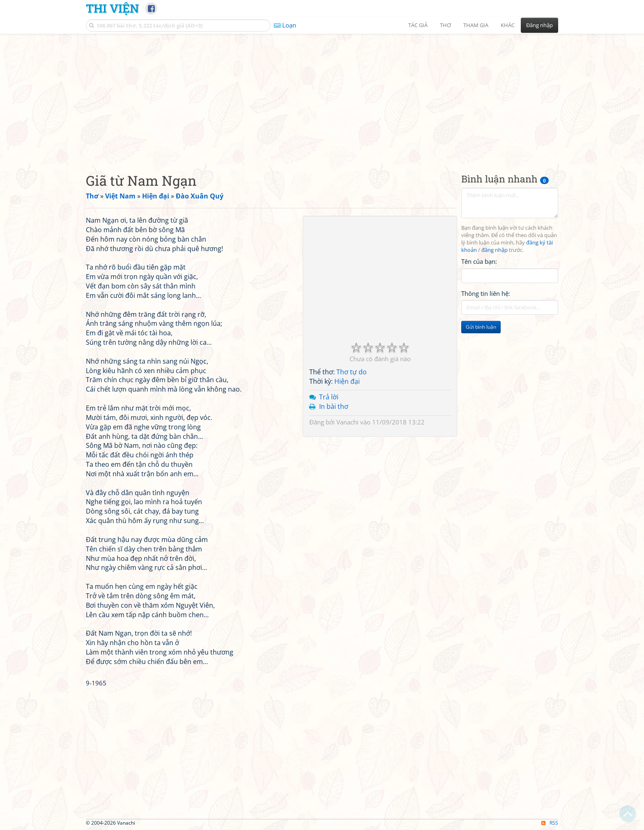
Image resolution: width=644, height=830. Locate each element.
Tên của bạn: (479, 261)
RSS (550, 823)
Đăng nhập (539, 25)
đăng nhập (494, 250)
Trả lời (329, 397)
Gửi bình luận (481, 327)
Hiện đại (347, 381)
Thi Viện (112, 8)
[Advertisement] (322, 97)
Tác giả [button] (418, 25)
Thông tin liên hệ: (486, 293)
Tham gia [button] (476, 25)
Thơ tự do (352, 372)
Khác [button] (508, 25)
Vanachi (347, 422)
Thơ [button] (445, 25)
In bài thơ (334, 406)
